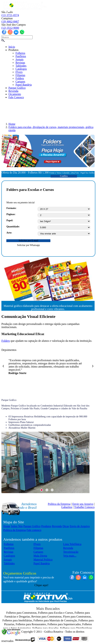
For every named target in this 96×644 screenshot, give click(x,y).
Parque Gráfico (17, 88)
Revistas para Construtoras (47, 617)
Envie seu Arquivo (83, 504)
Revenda (13, 91)
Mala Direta (40, 556)
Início (12, 47)
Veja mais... (70, 556)
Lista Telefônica (72, 544)
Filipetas (20, 75)
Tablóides (9, 563)
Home (7, 526)
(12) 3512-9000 (10, 28)
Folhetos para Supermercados (64, 624)
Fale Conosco (16, 97)
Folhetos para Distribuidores (76, 628)
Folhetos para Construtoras (21, 613)
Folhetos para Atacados (46, 628)
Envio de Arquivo (80, 526)
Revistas (20, 63)
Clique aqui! (41, 585)
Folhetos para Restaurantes (31, 624)
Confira (64, 176)
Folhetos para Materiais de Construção (55, 620)
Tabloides (21, 66)
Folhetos (20, 53)
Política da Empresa (59, 504)
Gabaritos (67, 507)
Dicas (66, 526)
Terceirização (71, 552)
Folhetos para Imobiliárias (17, 620)
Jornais (19, 59)
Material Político (43, 560)
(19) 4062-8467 (10, 21)
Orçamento (15, 94)
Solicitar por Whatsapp (28, 245)
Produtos (13, 50)
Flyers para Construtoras (77, 617)
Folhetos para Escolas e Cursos (56, 613)
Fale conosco (34, 530)
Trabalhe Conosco (84, 507)
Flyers (19, 72)
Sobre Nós (17, 526)
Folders (20, 78)
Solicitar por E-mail (28, 241)
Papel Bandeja (24, 85)
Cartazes (20, 81)
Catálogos (21, 69)
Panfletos (21, 56)
